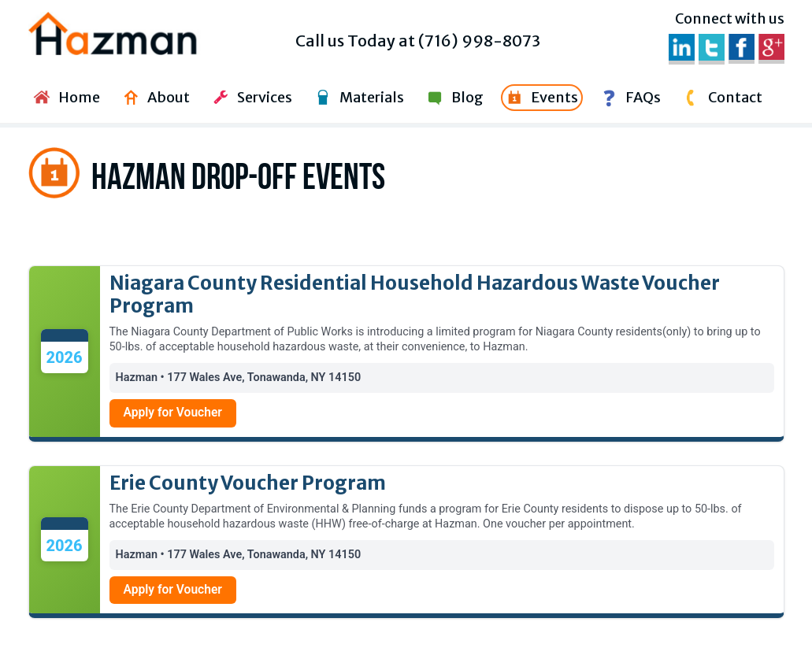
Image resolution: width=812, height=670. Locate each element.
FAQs (629, 98)
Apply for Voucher (173, 413)
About (154, 98)
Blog (453, 98)
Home (65, 98)
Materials (358, 98)
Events (540, 98)
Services (250, 98)
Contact (721, 98)
